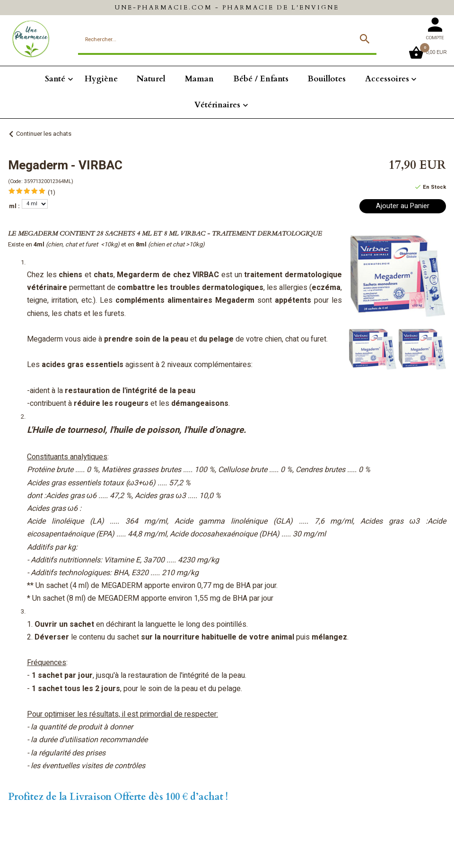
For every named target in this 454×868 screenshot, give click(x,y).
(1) (52, 192)
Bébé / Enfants (261, 79)
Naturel (151, 79)
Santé (55, 79)
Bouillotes (327, 79)
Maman (199, 79)
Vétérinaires (217, 105)
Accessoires (387, 79)
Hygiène (101, 79)
